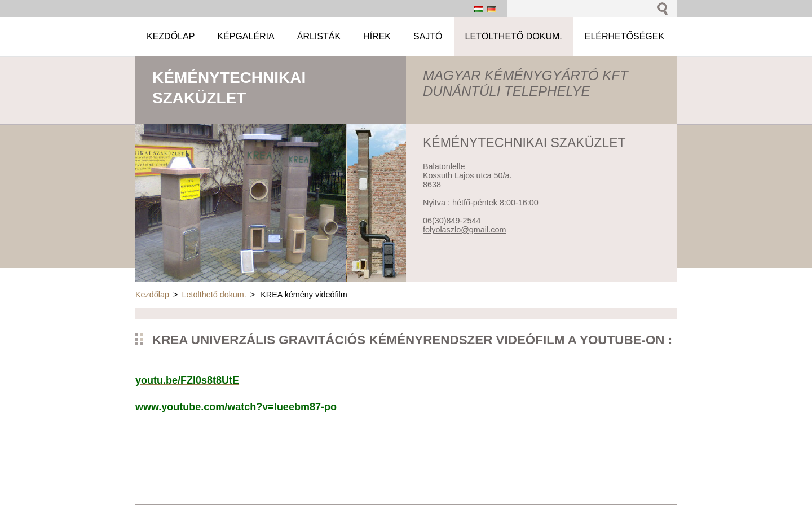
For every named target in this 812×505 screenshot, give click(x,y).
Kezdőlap (152, 295)
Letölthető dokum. (214, 295)
